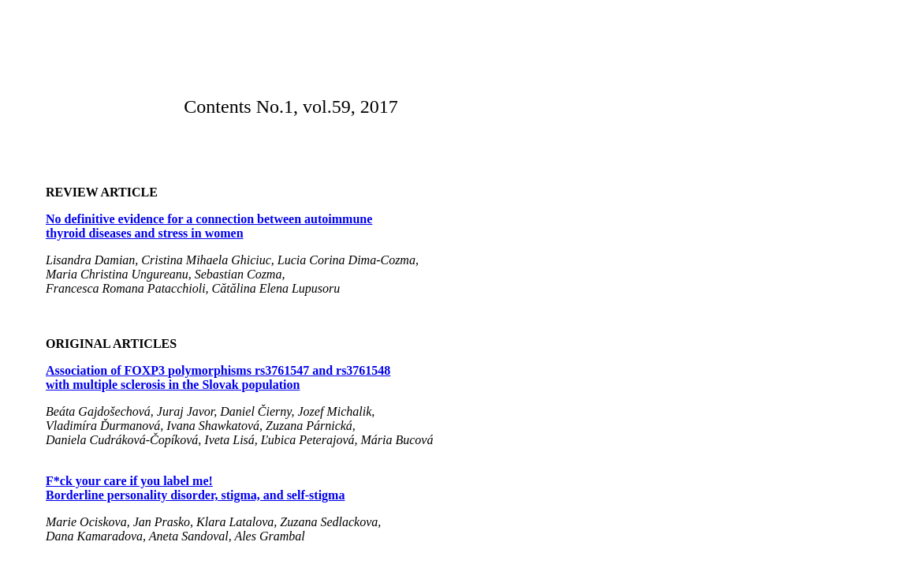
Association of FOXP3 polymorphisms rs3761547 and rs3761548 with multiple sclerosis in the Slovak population (218, 377)
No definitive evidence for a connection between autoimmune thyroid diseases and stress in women (209, 226)
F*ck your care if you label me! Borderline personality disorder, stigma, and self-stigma (195, 488)
